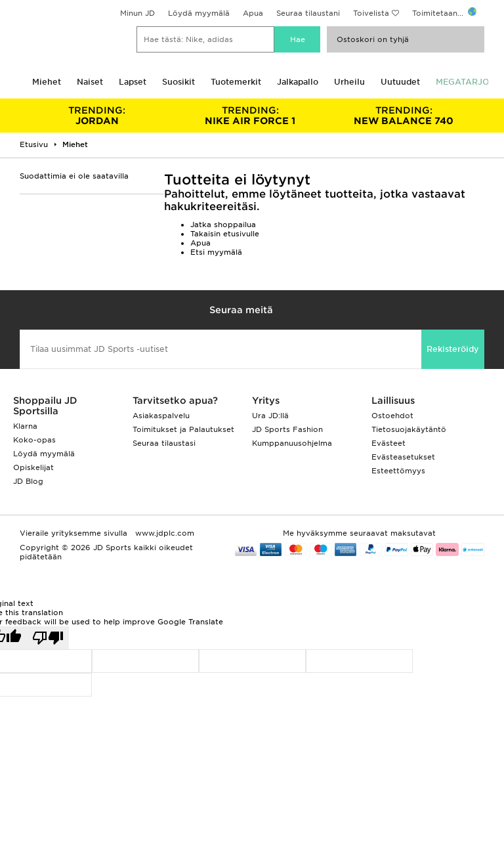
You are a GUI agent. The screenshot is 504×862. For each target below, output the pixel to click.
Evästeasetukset (403, 457)
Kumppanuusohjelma (292, 443)
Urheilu (349, 82)
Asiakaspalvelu (161, 416)
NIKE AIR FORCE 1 (251, 116)
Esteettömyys (398, 471)
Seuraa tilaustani (308, 13)
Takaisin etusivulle (225, 234)
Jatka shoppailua (223, 225)
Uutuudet (400, 82)
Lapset (133, 82)
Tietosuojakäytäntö (409, 429)
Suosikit (178, 82)
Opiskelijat (33, 467)
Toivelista (371, 13)
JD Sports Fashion (287, 429)
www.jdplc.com (163, 533)
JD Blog (28, 481)
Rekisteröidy (453, 349)
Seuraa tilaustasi (164, 443)
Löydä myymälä (199, 13)
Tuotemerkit (236, 82)
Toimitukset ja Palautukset (183, 429)
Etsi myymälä (216, 252)
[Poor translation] (48, 638)
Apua (253, 13)
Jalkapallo (298, 82)
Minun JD (137, 13)
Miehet (47, 82)
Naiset (90, 82)
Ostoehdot (392, 416)
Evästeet (388, 443)
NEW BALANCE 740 (404, 116)
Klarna (25, 426)
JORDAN (97, 116)
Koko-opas (34, 440)
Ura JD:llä (270, 416)
